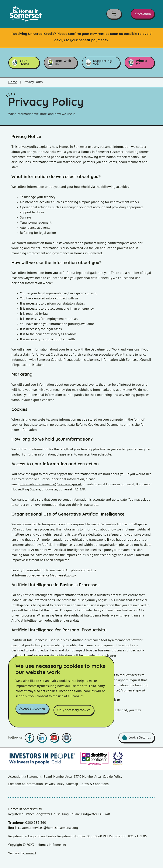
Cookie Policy (112, 777)
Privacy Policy (55, 784)
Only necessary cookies (74, 712)
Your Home (21, 63)
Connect (30, 853)
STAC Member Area (87, 777)
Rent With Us (59, 63)
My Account (143, 14)
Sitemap (72, 784)
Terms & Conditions (94, 784)
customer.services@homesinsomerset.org (48, 828)
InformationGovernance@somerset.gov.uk (51, 484)
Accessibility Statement (25, 777)
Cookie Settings (137, 738)
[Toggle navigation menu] (117, 14)
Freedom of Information (26, 784)
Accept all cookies (32, 712)
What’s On (138, 63)
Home (13, 82)
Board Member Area (58, 777)
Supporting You (99, 63)
